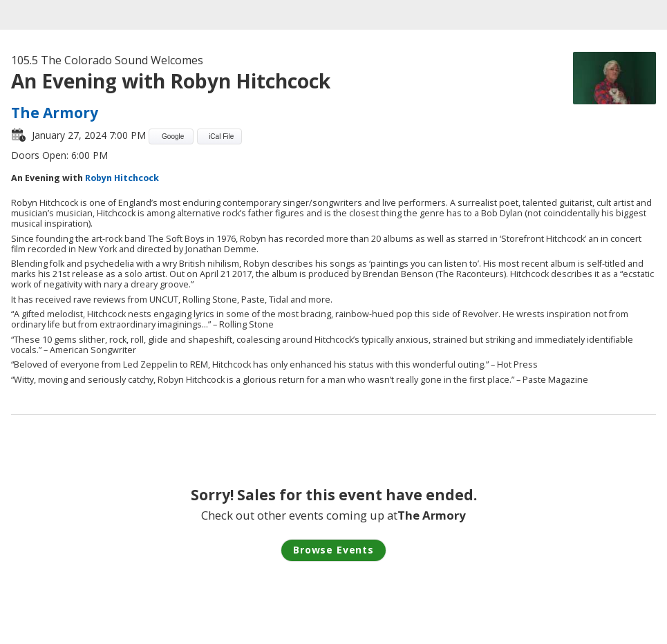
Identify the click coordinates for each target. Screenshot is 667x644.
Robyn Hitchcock (121, 178)
